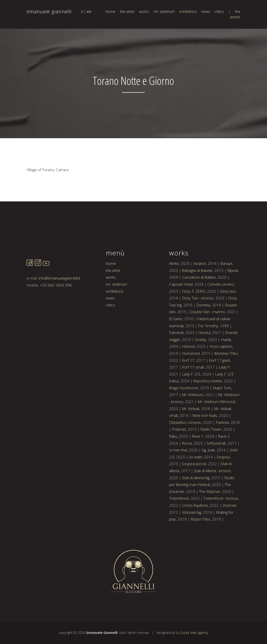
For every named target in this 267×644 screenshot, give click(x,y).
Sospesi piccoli (194, 483)
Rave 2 (224, 456)
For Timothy (208, 345)
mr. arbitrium (164, 11)
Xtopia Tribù (200, 539)
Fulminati (176, 352)
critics (219, 11)
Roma (187, 463)
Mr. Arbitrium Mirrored (216, 421)
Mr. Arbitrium (193, 414)
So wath (195, 477)
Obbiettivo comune (185, 442)
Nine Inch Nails (205, 435)
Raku (173, 456)
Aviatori (200, 283)
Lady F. (224, 387)
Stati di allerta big (196, 497)
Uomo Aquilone (195, 525)
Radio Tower (211, 449)
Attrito (174, 283)
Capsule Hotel (181, 304)
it (82, 11)
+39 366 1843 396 (56, 305)
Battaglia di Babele (197, 290)
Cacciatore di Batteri (199, 297)
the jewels (235, 14)
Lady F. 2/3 (191, 393)
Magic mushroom (184, 407)
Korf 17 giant (219, 380)
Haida (226, 359)
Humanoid (191, 373)
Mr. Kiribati (191, 428)
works (144, 11)
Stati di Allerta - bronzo (212, 490)
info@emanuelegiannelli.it (59, 298)
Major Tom (222, 407)
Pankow (222, 442)
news (206, 11)
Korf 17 (188, 380)
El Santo (176, 338)
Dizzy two (228, 311)
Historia (188, 366)
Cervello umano (221, 304)
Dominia (203, 325)
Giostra (204, 352)
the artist (127, 11)
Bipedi (233, 290)
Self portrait (216, 463)
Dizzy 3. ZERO (194, 311)
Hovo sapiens (221, 366)
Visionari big (192, 532)
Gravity (201, 359)
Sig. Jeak (208, 470)
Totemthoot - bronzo (221, 518)
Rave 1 (198, 456)
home (111, 11)
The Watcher (210, 511)
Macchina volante (208, 400)
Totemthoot (179, 518)
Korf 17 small (193, 387)
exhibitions (188, 11)
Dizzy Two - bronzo (198, 318)
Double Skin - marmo (208, 331)
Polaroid (179, 449)
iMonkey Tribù (226, 373)
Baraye (226, 283)
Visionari (229, 525)
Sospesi (223, 477)
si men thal (178, 470)
